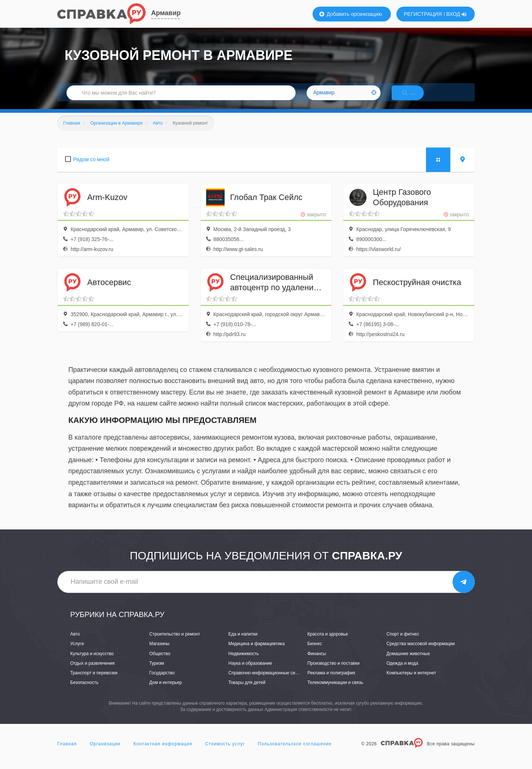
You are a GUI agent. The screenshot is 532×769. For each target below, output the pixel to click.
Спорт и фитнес (403, 642)
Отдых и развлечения (92, 671)
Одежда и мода (402, 671)
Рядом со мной (91, 167)
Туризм (157, 671)
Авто (75, 642)
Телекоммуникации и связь (335, 690)
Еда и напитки (243, 642)
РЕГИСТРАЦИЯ (423, 14)
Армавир (166, 13)
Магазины (159, 652)
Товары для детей (247, 690)
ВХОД (456, 14)
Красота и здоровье (328, 642)
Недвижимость (244, 661)
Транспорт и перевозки (94, 681)
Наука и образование (250, 671)
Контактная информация (163, 752)
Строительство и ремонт (175, 642)
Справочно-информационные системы (268, 681)
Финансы (317, 661)
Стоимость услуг (225, 752)
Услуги (77, 652)
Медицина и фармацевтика (257, 652)
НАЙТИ (416, 98)
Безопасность (84, 690)
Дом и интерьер (166, 690)
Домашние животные (408, 661)
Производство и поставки (333, 671)
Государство (162, 681)
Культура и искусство (92, 661)
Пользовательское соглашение (295, 752)
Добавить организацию (351, 14)
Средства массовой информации (421, 652)
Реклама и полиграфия (331, 681)
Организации (105, 752)
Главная (67, 752)
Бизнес (315, 652)
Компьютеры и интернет (411, 681)
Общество (160, 661)
